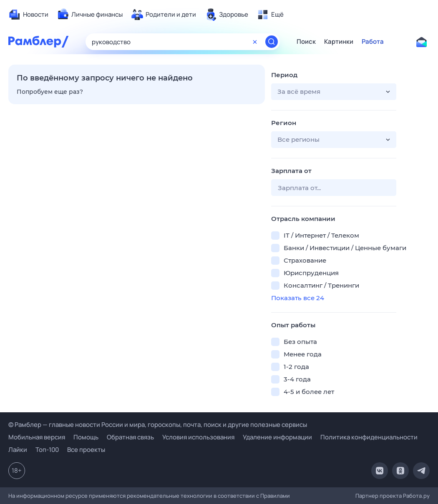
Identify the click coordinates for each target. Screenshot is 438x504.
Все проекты (86, 450)
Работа (373, 42)
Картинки (339, 42)
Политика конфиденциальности (369, 437)
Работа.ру (416, 496)
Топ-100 (47, 450)
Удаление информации (277, 437)
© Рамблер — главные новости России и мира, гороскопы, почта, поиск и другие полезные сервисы (158, 425)
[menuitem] (28, 15)
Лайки (18, 450)
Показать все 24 (298, 298)
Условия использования (198, 437)
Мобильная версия (37, 437)
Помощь (86, 437)
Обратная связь (130, 437)
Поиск (306, 42)
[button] (334, 92)
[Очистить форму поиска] (255, 42)
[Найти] (272, 42)
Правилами (275, 496)
